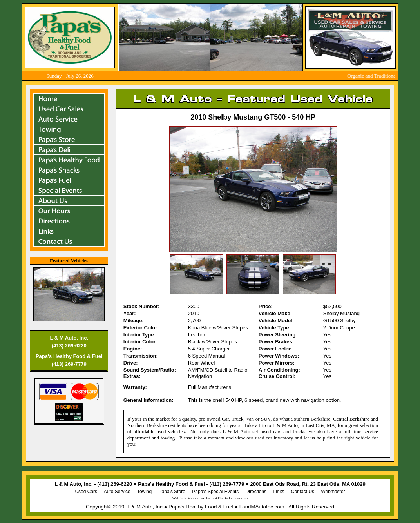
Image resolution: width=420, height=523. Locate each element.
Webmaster (333, 492)
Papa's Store (172, 492)
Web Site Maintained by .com (210, 498)
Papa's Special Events (215, 492)
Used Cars (86, 492)
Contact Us (303, 492)
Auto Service (117, 492)
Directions (256, 492)
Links (279, 492)
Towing (144, 492)
